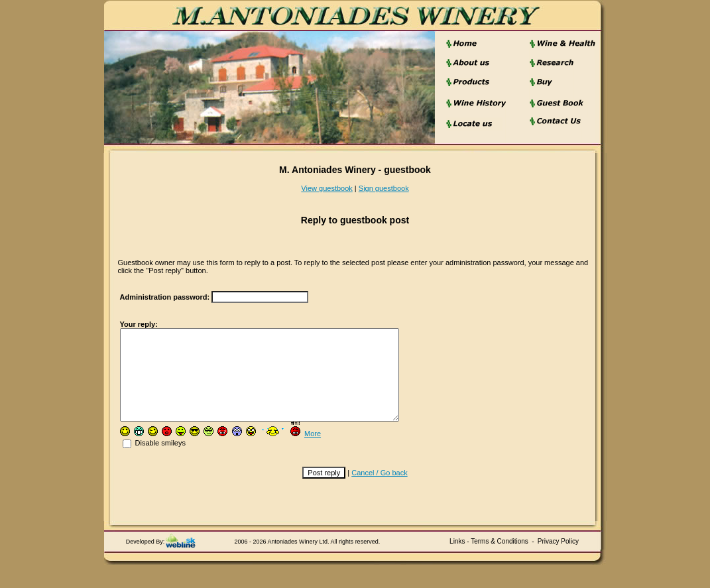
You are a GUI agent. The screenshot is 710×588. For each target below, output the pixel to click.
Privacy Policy (558, 559)
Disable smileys (154, 461)
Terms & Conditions (500, 559)
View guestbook (326, 188)
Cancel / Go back (379, 491)
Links (457, 559)
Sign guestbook (384, 188)
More (313, 451)
